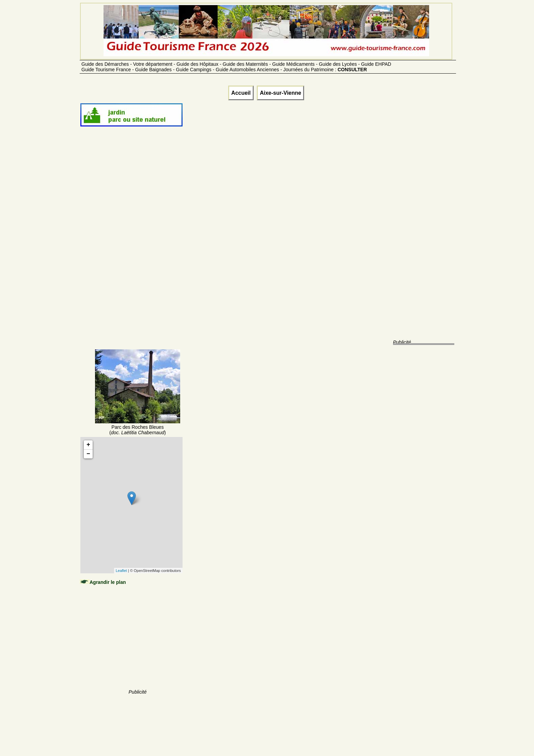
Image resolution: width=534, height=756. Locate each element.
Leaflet (121, 571)
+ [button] (88, 445)
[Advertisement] (138, 246)
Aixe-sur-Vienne (281, 93)
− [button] (88, 454)
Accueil (241, 93)
